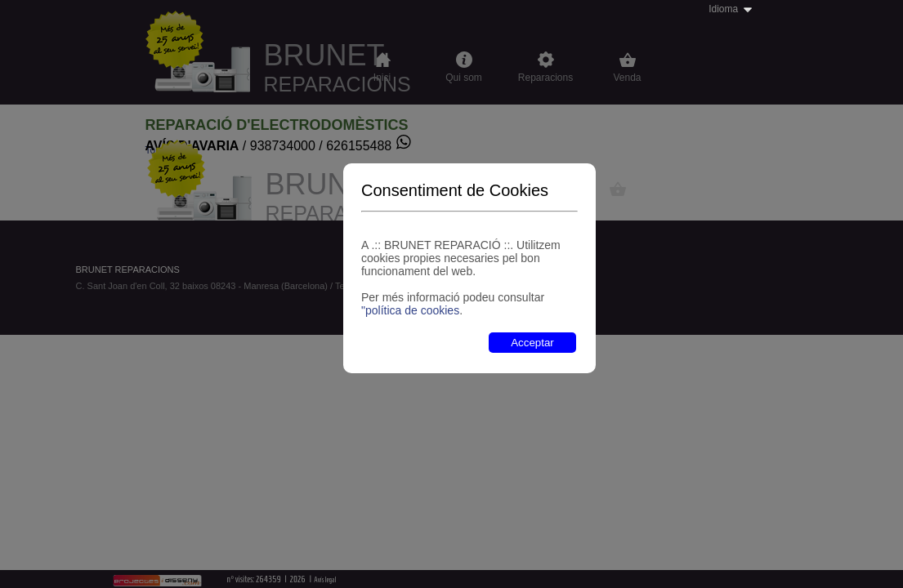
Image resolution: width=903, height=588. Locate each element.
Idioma (723, 9)
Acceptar (532, 343)
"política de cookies (410, 310)
